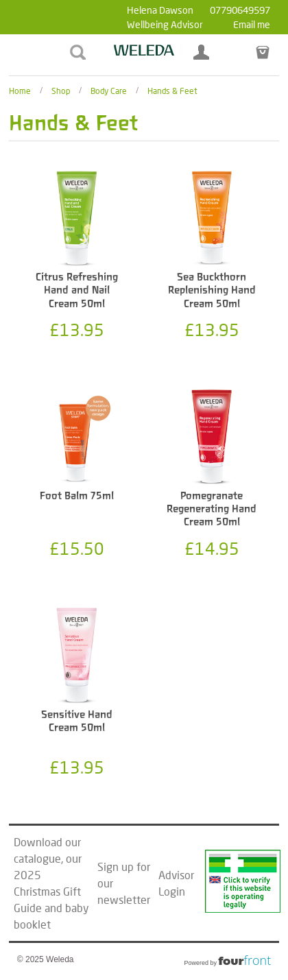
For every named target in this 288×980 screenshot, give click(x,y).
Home (20, 90)
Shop (61, 90)
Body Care (109, 90)
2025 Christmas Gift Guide (47, 891)
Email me (252, 24)
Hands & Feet (172, 90)
